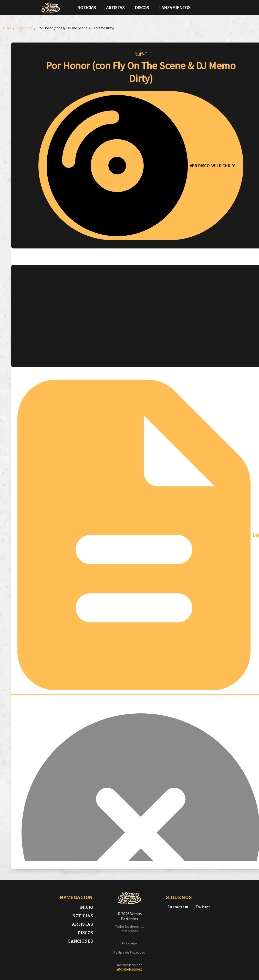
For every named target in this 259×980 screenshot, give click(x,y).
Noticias (86, 8)
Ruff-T (141, 54)
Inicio (86, 907)
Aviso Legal (129, 943)
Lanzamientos (175, 8)
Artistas (115, 8)
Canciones (80, 941)
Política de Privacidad (129, 952)
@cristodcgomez (129, 969)
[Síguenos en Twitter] (209, 8)
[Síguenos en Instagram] (217, 8)
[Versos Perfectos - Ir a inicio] (51, 8)
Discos (142, 8)
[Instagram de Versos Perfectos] (177, 907)
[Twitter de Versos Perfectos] (202, 907)
